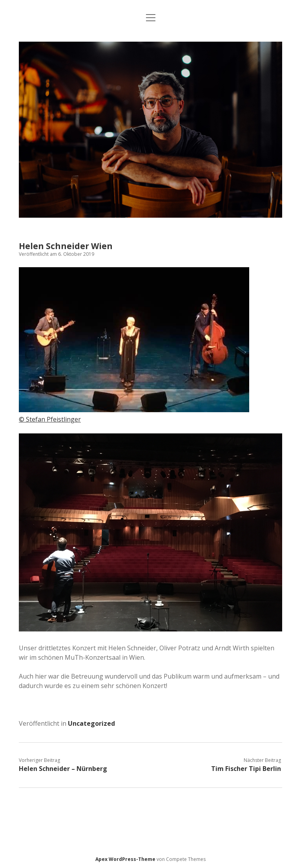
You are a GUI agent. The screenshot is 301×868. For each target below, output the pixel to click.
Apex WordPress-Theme (125, 859)
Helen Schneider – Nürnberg (63, 769)
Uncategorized (91, 723)
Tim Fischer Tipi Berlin (246, 769)
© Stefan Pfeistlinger (50, 419)
